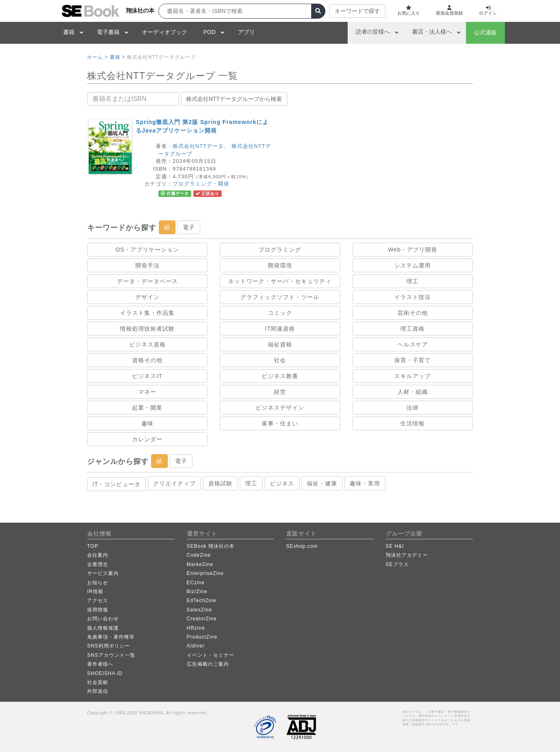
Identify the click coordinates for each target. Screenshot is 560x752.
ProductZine (202, 637)
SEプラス (397, 564)
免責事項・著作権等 (111, 637)
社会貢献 (98, 682)
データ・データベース (147, 281)
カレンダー (147, 439)
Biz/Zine (197, 592)
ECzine (196, 583)
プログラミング (280, 250)
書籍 (69, 32)
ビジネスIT (147, 376)
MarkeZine (200, 564)
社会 (280, 360)
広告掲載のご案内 (208, 664)
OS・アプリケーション (147, 250)
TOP (93, 546)
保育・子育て (413, 360)
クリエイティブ (174, 483)
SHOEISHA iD (105, 673)
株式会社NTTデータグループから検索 (234, 99)
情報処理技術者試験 (147, 329)
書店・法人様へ (432, 32)
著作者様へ (100, 664)
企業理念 (98, 564)
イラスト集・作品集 (147, 313)
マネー (147, 392)
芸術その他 (413, 313)
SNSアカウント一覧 (111, 655)
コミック (280, 313)
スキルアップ (413, 376)
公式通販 (485, 32)
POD (209, 32)
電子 (189, 227)
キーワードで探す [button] (351, 11)
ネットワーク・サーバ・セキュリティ (280, 281)
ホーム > (97, 57)
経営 (280, 392)
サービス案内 (103, 573)
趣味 (147, 423)
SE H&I (395, 546)
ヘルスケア (413, 344)
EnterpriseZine (205, 573)
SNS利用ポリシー (109, 646)
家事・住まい (280, 423)
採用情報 (98, 610)
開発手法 (147, 265)
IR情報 (95, 592)
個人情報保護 (103, 628)
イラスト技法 (413, 297)
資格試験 (220, 483)
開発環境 (280, 265)
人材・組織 (413, 392)
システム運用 (413, 265)
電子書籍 (108, 32)
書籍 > (118, 57)
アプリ (246, 32)
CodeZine (199, 555)
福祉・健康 (322, 483)
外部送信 (98, 691)
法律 (413, 408)
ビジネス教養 (280, 376)
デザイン (147, 297)
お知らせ (98, 583)
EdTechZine (202, 600)
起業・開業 (147, 408)
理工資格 (413, 329)
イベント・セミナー (211, 655)
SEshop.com (302, 546)
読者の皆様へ (373, 32)
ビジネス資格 (147, 344)
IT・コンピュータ (116, 484)
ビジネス (282, 483)
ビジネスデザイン (280, 408)
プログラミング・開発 (201, 184)
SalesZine (199, 610)
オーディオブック (165, 32)
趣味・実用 (365, 483)
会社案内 (98, 555)
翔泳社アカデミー (407, 555)
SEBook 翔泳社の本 (211, 546)
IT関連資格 (280, 329)
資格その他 (147, 360)
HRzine (196, 628)
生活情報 (413, 423)
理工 (413, 281)
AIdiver (196, 646)
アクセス (98, 600)
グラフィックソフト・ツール (280, 297)
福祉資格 (280, 344)
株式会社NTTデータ (198, 146)
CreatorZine (202, 619)
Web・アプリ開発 (413, 250)
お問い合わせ (103, 619)
